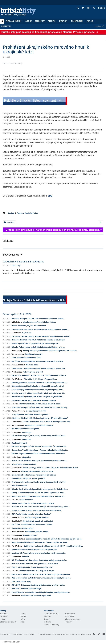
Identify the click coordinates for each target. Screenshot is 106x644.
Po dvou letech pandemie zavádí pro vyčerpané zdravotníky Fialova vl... (40, 461)
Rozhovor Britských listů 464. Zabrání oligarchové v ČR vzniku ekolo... (39, 446)
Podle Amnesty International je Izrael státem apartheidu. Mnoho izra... (39, 368)
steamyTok (27, 457)
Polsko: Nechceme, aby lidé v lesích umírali (29, 326)
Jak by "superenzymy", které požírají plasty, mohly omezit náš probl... (39, 436)
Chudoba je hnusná (19, 443)
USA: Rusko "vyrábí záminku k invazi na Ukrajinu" (31, 514)
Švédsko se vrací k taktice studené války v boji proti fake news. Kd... (38, 393)
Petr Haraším (17, 372)
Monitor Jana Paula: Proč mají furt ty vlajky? (37, 571)
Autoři (90, 21)
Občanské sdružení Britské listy (27, 634)
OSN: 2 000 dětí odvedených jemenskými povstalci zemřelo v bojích (38, 585)
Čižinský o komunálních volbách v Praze (37, 471)
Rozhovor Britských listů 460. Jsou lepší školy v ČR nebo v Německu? (40, 418)
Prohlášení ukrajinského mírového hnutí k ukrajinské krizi (34, 549)
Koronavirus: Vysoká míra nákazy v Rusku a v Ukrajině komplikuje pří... (40, 450)
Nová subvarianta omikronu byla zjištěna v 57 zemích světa (35, 564)
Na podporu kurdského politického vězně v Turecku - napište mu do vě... (40, 542)
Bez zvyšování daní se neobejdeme (25, 429)
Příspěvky (6, 26)
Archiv (29, 21)
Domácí (24, 614)
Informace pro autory (73, 619)
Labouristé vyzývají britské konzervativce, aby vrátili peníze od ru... (38, 390)
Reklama (47, 622)
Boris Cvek (16, 471)
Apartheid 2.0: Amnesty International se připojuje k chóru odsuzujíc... (39, 553)
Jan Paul (15, 404)
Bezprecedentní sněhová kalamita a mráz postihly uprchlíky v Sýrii (38, 386)
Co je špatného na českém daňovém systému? (31, 415)
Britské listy (19, 12)
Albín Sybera (16, 322)
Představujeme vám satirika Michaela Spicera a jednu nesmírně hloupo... (40, 329)
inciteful (26, 557)
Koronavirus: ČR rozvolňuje (22, 528)
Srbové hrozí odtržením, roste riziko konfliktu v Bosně (33, 503)
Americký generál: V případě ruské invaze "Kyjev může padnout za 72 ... (40, 383)
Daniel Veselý (17, 351)
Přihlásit (99, 8)
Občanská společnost (8, 622)
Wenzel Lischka (18, 354)
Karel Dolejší (16, 266)
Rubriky (64, 21)
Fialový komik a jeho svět (33, 372)
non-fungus (27, 432)
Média (23, 619)
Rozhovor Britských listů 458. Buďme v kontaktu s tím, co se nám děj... (40, 407)
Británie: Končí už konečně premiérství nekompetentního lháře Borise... (40, 489)
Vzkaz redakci (70, 616)
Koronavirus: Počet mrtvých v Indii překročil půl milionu (34, 475)
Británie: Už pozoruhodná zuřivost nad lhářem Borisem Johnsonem (38, 454)
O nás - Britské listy (51, 614)
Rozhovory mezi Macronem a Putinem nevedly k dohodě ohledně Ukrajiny (41, 336)
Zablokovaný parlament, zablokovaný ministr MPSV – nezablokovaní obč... (53, 546)
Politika (23, 616)
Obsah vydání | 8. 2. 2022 (17, 314)
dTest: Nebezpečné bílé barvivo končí (26, 358)
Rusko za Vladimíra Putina (27, 213)
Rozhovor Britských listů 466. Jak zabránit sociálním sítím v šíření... (38, 319)
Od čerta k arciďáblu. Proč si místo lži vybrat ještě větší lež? (46, 422)
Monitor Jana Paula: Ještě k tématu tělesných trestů (40, 404)
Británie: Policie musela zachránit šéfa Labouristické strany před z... (38, 347)
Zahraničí (3, 614)
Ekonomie (4, 616)
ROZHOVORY (40, 21)
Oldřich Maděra (17, 518)
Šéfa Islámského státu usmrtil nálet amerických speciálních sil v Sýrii (39, 482)
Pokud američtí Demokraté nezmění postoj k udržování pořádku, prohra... (40, 507)
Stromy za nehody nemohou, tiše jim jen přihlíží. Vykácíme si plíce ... (38, 493)
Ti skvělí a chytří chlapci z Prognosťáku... (40, 379)
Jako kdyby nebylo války (21, 582)
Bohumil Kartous (18, 539)
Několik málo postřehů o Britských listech (39, 322)
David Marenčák (18, 425)
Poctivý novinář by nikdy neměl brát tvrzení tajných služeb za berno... (51, 351)
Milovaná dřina (32, 365)
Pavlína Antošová (18, 411)
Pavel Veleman (17, 379)
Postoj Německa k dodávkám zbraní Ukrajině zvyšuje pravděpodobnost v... (41, 592)
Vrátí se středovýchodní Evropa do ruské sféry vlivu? (32, 567)
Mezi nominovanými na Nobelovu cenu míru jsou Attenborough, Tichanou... (41, 578)
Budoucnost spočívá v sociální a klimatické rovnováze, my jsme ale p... (54, 539)
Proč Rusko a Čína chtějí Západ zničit (36, 596)
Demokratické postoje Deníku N (24, 464)
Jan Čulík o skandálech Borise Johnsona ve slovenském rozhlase (37, 361)
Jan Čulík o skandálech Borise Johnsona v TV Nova (32, 525)
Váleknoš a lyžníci (30, 535)
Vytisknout (9, 222)
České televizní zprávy (34, 354)
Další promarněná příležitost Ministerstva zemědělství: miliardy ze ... (38, 496)
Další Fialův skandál (19, 486)
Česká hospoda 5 (26, 500)
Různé (23, 622)
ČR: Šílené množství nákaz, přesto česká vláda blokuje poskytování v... (39, 560)
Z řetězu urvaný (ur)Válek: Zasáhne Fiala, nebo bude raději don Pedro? (50, 468)
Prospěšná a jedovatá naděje (37, 532)
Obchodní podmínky (52, 625)
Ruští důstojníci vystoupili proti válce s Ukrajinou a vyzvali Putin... (37, 397)
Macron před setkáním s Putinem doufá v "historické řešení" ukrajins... (39, 375)
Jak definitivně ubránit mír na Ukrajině (24, 262)
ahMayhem (27, 439)
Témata (52, 21)
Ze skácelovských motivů (36, 411)
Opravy (47, 619)
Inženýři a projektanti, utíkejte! (37, 518)
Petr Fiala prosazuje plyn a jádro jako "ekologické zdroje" (34, 400)
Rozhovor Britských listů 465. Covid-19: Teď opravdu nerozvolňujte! (38, 340)
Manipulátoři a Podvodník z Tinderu (39, 425)
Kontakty (47, 616)
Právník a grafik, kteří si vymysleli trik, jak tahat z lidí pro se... (36, 344)
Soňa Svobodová (18, 365)
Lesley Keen (16, 333)
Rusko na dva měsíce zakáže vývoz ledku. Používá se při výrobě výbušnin (41, 574)
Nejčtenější (78, 21)
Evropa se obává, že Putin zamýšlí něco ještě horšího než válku (36, 510)
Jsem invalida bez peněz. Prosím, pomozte (28, 479)
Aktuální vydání (14, 21)
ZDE (50, 196)
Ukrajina (11, 213)
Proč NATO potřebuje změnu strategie (26, 589)
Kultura (3, 619)
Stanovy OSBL (70, 614)
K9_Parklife (27, 333)
